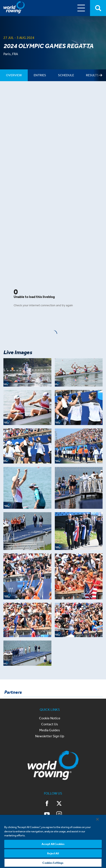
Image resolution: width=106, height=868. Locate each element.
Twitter (59, 803)
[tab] (14, 75)
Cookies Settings (53, 863)
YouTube (47, 814)
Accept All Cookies (53, 844)
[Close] (97, 819)
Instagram (59, 814)
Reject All (53, 853)
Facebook (47, 803)
